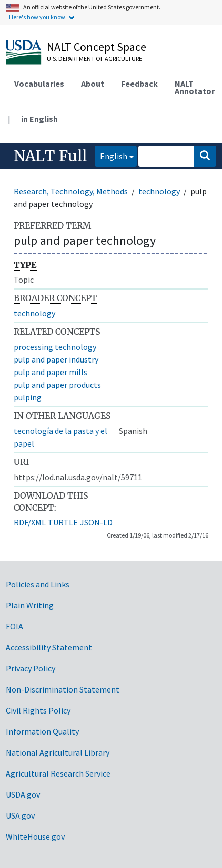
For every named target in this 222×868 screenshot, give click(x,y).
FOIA (14, 626)
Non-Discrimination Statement (63, 689)
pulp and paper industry (56, 359)
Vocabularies (39, 84)
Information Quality (42, 731)
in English (39, 119)
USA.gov (20, 815)
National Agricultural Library (58, 752)
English (111, 155)
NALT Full (50, 156)
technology (159, 191)
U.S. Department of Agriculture (94, 59)
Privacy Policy (31, 668)
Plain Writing (30, 605)
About (93, 84)
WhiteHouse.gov (35, 836)
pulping (28, 397)
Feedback (139, 84)
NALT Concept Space (97, 47)
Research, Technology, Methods (71, 191)
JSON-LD (96, 522)
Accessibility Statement (49, 647)
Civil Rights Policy (38, 710)
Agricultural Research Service (58, 773)
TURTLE (63, 522)
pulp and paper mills (51, 372)
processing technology (55, 347)
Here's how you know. (38, 17)
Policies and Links (38, 584)
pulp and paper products (57, 385)
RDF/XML (30, 522)
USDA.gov (23, 794)
